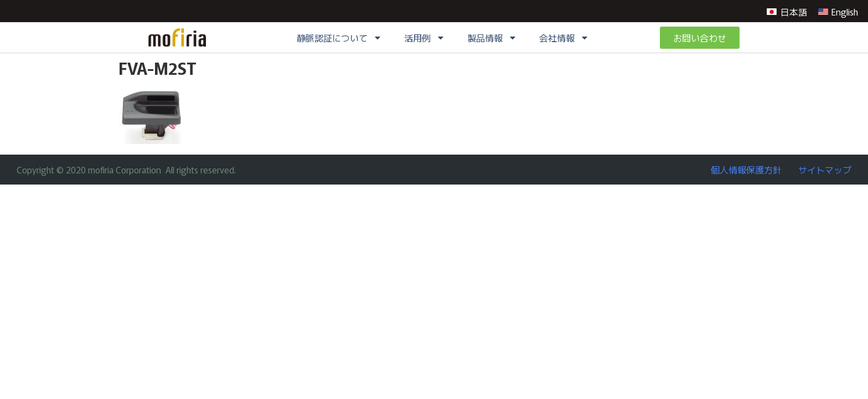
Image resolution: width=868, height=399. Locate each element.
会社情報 (564, 38)
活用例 (425, 38)
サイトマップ (825, 170)
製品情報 (492, 38)
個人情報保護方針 (746, 170)
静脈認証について (339, 38)
